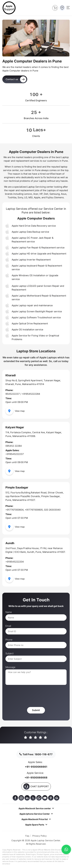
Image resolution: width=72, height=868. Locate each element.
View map (15, 411)
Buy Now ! (55, 7)
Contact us (16, 79)
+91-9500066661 (36, 767)
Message (10, 667)
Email (8, 626)
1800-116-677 (44, 754)
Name (9, 612)
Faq (27, 836)
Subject (9, 653)
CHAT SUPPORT (36, 786)
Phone (9, 640)
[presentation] (29, 696)
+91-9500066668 (36, 778)
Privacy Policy (39, 836)
